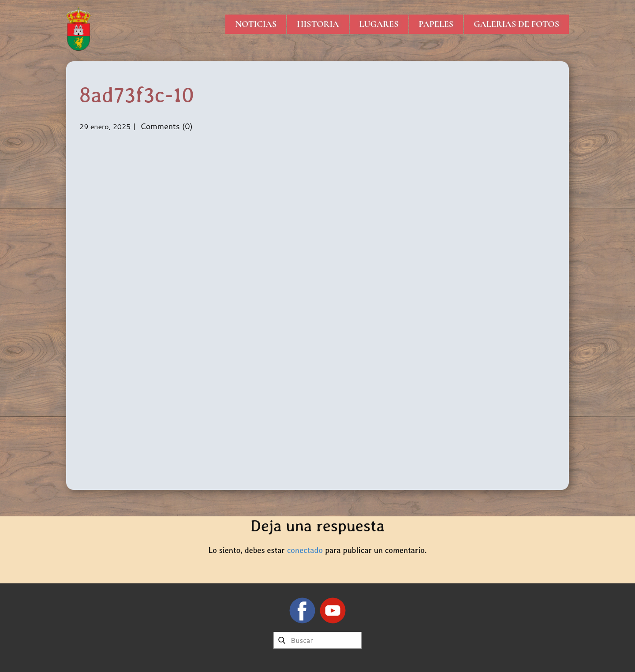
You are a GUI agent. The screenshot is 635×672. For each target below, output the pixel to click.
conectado (305, 550)
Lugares (379, 24)
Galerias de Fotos (516, 24)
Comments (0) (165, 126)
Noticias (256, 24)
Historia (318, 24)
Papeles (436, 24)
